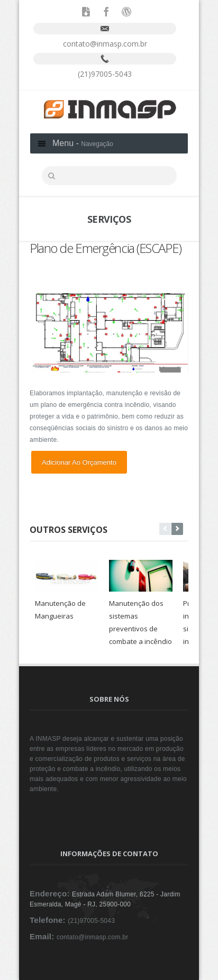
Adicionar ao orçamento (79, 462)
